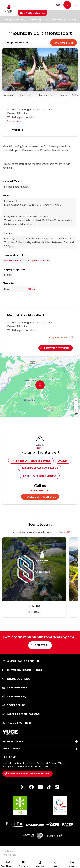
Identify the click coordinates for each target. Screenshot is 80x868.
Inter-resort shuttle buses (31, 461)
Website (15, 130)
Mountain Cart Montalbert (64, 20)
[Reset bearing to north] (76, 410)
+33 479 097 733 (40, 490)
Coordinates (9, 95)
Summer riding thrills (39, 20)
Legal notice (9, 851)
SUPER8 (34, 606)
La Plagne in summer (16, 20)
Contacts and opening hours (29, 773)
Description (27, 95)
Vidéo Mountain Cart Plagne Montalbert (27, 260)
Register (41, 645)
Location (63, 95)
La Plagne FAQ (14, 696)
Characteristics (46, 95)
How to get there (57, 348)
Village (76, 95)
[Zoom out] (76, 405)
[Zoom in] (76, 400)
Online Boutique (16, 679)
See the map (14, 121)
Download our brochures (23, 670)
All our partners (17, 723)
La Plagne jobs (15, 687)
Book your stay (33, 13)
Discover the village (41, 497)
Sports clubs (14, 705)
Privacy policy (9, 855)
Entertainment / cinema (40, 476)
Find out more (63, 43)
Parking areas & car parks (40, 468)
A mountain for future (21, 661)
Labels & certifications (21, 714)
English (58, 5)
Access (63, 461)
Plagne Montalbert (61, 337)
